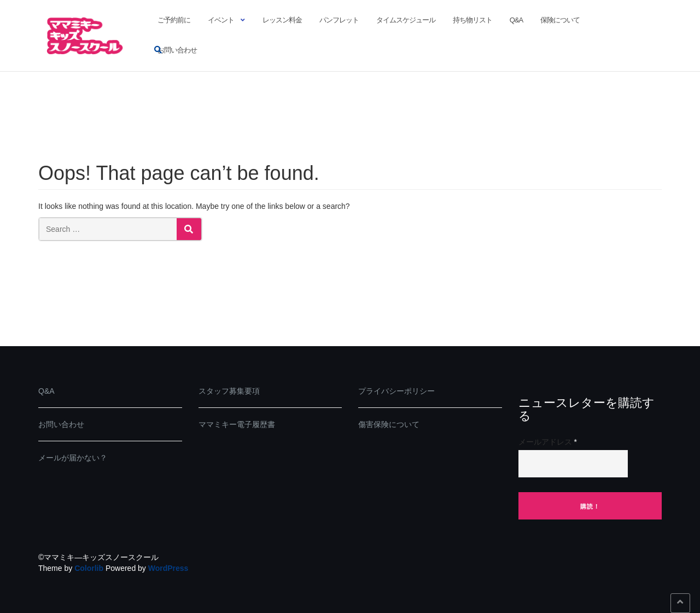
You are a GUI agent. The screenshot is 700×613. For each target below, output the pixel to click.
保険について (560, 20)
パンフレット (339, 20)
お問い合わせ (177, 50)
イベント (221, 20)
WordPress (168, 568)
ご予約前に (174, 20)
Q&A (516, 20)
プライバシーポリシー (396, 391)
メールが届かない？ (73, 458)
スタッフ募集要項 (229, 391)
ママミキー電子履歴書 (237, 424)
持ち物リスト (472, 20)
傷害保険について (389, 424)
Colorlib (89, 568)
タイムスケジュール (406, 20)
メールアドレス (548, 442)
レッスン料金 (282, 20)
